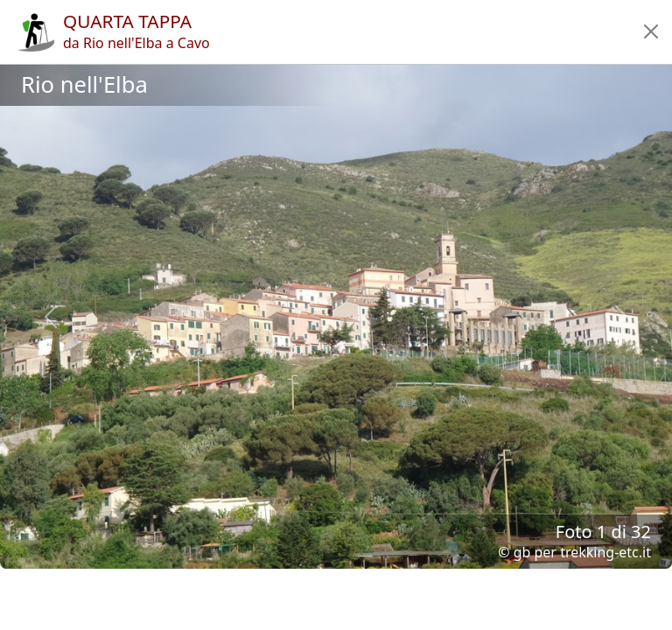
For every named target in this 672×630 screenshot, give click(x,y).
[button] (651, 31)
